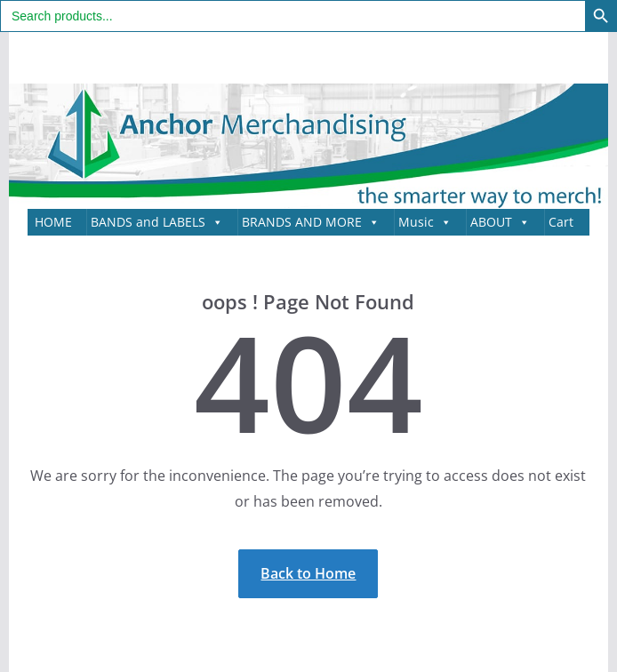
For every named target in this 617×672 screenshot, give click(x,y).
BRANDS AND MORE (311, 222)
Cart (561, 222)
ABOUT (500, 222)
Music (425, 222)
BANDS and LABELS (157, 222)
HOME (53, 222)
